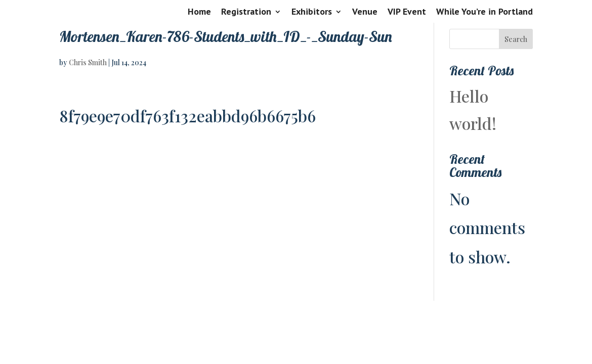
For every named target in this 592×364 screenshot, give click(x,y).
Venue (365, 12)
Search (516, 39)
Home (199, 12)
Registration (246, 12)
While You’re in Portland (484, 12)
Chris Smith (88, 62)
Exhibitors (312, 12)
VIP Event (407, 12)
